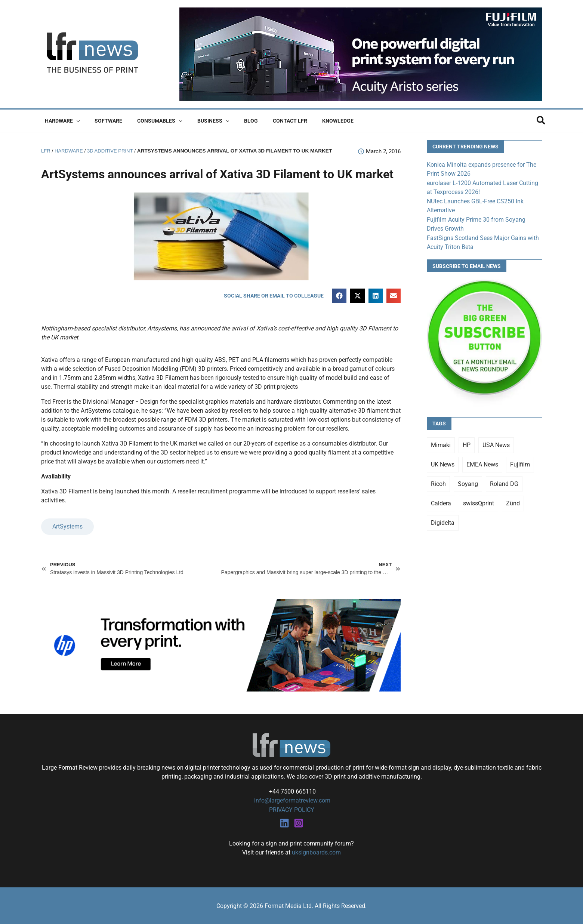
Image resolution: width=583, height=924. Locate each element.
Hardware (60, 121)
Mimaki (441, 443)
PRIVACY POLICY (292, 809)
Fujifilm (520, 463)
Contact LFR (265, 121)
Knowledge (309, 121)
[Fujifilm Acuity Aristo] (361, 54)
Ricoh (438, 482)
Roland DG (504, 482)
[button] (74, 121)
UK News (443, 463)
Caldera (441, 501)
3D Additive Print (112, 151)
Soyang (468, 482)
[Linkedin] (284, 823)
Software (102, 121)
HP (467, 443)
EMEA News (482, 463)
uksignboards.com (316, 852)
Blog (231, 121)
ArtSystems (67, 527)
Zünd (513, 501)
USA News (496, 443)
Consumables (148, 121)
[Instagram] (299, 823)
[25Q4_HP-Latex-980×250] (221, 645)
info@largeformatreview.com (291, 800)
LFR (46, 151)
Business (198, 121)
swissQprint (479, 501)
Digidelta (443, 521)
